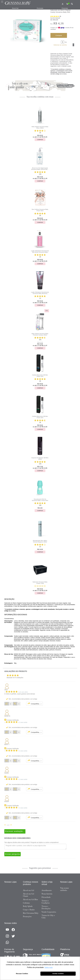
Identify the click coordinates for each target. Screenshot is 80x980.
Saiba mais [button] (49, 967)
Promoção (40, 8)
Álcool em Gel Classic (28, 895)
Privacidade (46, 897)
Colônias (26, 903)
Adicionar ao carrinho (60, 45)
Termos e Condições (46, 902)
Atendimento (47, 890)
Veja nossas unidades (64, 889)
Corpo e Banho (29, 910)
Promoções (27, 916)
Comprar (59, 35)
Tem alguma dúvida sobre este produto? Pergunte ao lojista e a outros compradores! (31, 842)
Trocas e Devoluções (46, 907)
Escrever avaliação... (15, 831)
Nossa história (47, 894)
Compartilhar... (34, 704)
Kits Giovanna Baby (31, 913)
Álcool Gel (15, 8)
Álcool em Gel (28, 890)
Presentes (65, 8)
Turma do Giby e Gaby (48, 916)
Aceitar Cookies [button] (58, 974)
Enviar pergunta (13, 854)
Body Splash (28, 906)
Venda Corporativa (49, 912)
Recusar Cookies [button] (22, 974)
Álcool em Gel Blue (30, 899)
